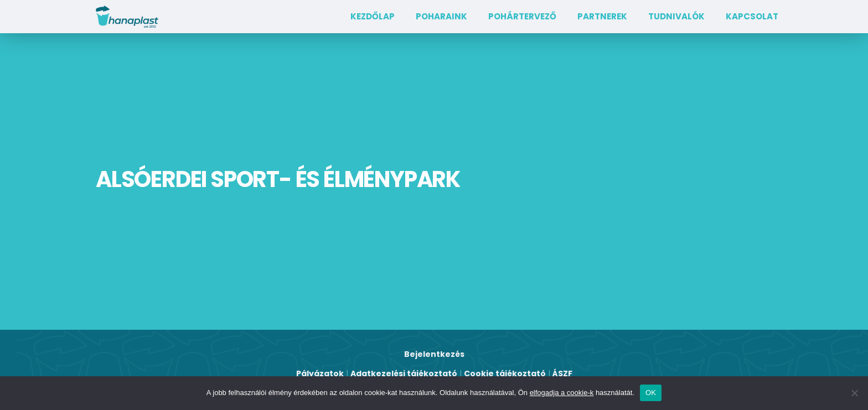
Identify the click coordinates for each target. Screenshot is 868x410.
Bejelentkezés (434, 354)
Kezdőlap (373, 16)
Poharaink (441, 16)
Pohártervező (522, 16)
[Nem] (854, 393)
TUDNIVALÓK (676, 16)
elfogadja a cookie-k (562, 393)
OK (651, 393)
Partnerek (602, 16)
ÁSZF (562, 373)
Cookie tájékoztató (505, 373)
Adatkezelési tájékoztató (404, 373)
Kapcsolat (752, 16)
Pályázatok (320, 373)
